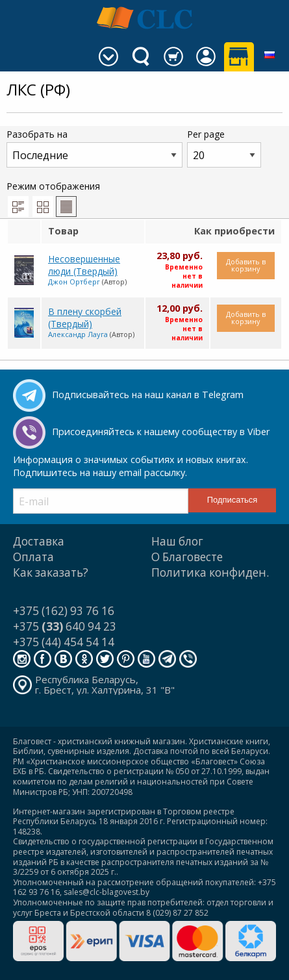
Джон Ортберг (74, 282)
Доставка (39, 541)
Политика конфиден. (210, 572)
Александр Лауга (78, 334)
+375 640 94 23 (65, 626)
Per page (224, 148)
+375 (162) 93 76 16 (64, 611)
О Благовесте (187, 557)
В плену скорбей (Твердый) (85, 318)
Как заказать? (51, 572)
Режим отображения (53, 198)
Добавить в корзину (246, 265)
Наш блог (177, 541)
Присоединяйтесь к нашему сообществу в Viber (161, 432)
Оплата (33, 557)
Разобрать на (94, 148)
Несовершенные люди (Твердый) (84, 265)
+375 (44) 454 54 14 (64, 642)
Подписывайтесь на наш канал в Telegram (148, 395)
